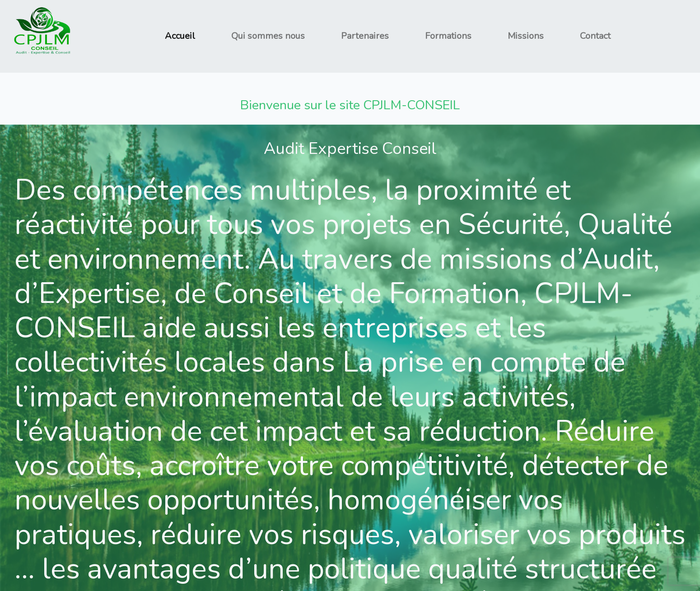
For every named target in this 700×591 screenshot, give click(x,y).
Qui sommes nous (268, 36)
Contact (595, 36)
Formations (448, 36)
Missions (526, 36)
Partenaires (365, 36)
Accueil (180, 36)
